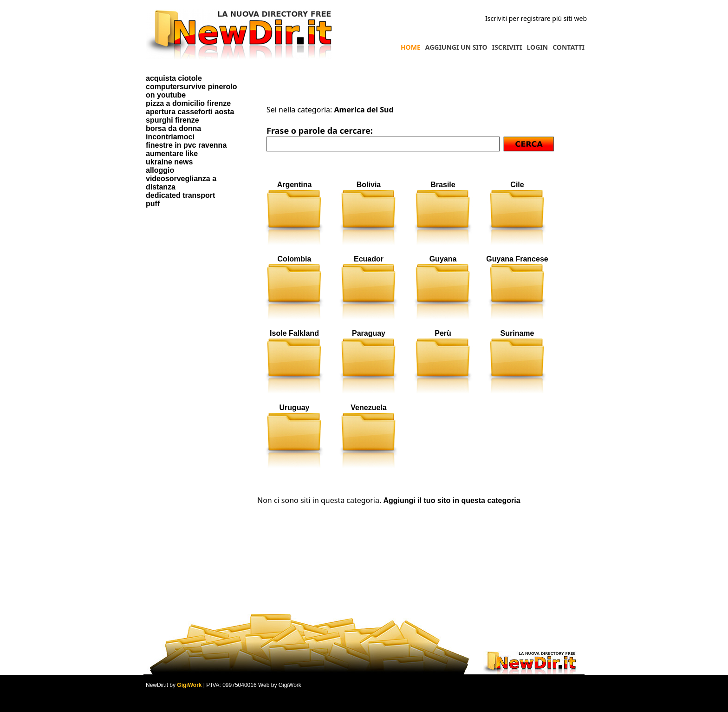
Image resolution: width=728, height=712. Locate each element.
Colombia (295, 259)
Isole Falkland (294, 333)
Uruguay (295, 408)
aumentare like (172, 154)
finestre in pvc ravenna (186, 145)
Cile (517, 185)
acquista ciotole (174, 78)
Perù (443, 333)
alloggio (160, 170)
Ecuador (369, 259)
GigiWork (189, 685)
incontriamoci (170, 137)
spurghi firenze (172, 120)
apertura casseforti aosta (190, 112)
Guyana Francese (517, 259)
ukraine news (169, 162)
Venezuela (368, 408)
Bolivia (369, 185)
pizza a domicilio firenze (188, 103)
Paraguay (369, 333)
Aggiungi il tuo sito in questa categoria (452, 500)
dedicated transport (180, 195)
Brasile (443, 185)
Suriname (517, 333)
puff (153, 204)
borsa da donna (173, 128)
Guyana (443, 259)
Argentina (295, 185)
